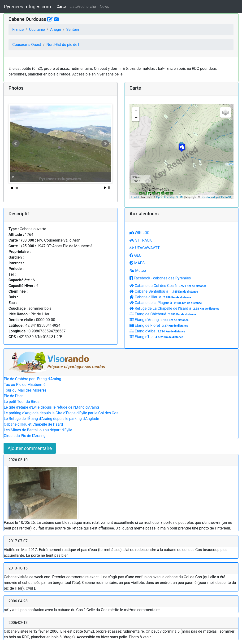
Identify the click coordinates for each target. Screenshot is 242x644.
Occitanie (37, 29)
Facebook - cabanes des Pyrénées (160, 278)
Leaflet (135, 197)
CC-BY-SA (225, 197)
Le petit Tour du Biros (22, 402)
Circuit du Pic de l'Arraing (25, 436)
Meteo (138, 271)
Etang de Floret (159, 325)
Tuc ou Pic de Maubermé (25, 385)
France (18, 29)
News (104, 7)
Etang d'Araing (160, 320)
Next (105, 144)
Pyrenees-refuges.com (27, 7)
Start (105, 188)
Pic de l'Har (13, 396)
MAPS (137, 263)
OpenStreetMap (165, 197)
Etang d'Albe (158, 331)
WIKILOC (139, 233)
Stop (109, 188)
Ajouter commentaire (30, 448)
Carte (61, 7)
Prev (16, 144)
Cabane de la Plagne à (166, 303)
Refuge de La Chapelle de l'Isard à (175, 308)
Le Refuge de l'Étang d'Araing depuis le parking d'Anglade (51, 419)
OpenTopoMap (209, 197)
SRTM (180, 197)
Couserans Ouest (27, 45)
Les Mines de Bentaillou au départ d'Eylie (38, 430)
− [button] (136, 118)
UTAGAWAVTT (145, 248)
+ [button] (136, 111)
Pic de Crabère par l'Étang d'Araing (32, 379)
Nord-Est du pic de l (63, 45)
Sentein (72, 29)
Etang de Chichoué (163, 314)
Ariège (56, 29)
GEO (136, 255)
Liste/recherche (83, 7)
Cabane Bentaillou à (164, 291)
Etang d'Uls (157, 337)
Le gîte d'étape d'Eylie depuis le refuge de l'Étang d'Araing (51, 407)
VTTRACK (141, 240)
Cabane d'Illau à (161, 297)
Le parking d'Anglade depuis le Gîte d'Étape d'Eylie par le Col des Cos (61, 413)
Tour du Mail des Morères (25, 390)
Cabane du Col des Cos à (169, 286)
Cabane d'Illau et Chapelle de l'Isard (33, 424)
